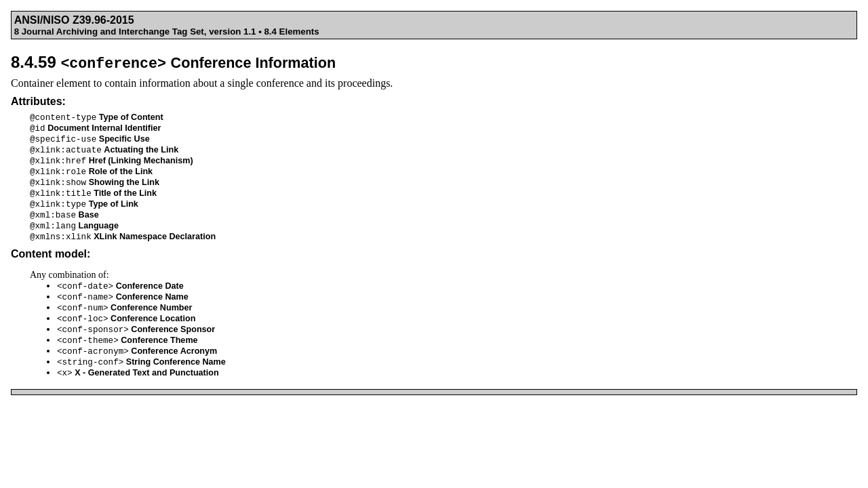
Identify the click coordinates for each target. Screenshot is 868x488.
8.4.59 (173, 62)
